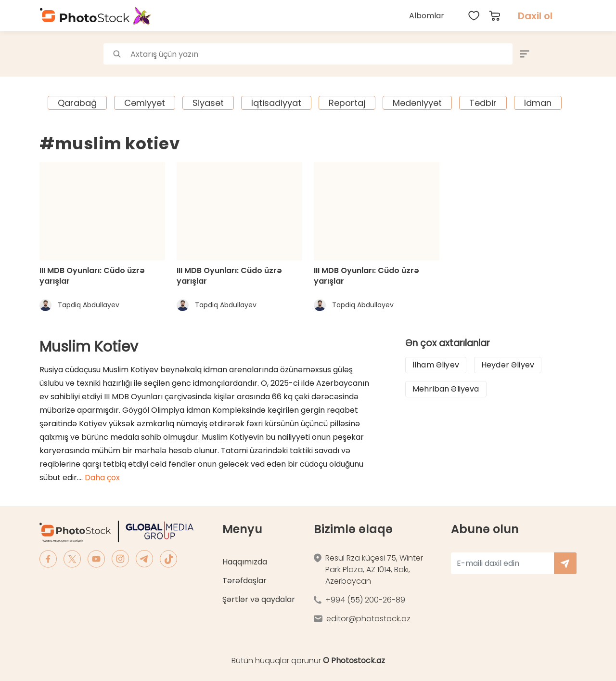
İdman (538, 103)
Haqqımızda (245, 562)
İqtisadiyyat (276, 103)
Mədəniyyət (417, 103)
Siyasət (208, 103)
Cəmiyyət (145, 103)
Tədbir (483, 103)
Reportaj (347, 103)
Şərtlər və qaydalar (259, 599)
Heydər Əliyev (508, 365)
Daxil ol (535, 16)
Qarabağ (77, 103)
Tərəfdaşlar (244, 581)
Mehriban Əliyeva (446, 389)
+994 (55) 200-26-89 (365, 600)
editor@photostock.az (368, 619)
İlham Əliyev (436, 365)
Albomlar (427, 16)
